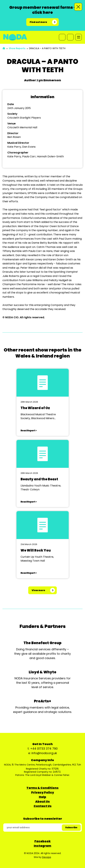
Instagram (42, 846)
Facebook (42, 841)
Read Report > (29, 431)
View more (38, 590)
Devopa (46, 857)
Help (42, 797)
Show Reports (17, 48)
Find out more (38, 22)
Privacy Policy (43, 792)
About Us (42, 801)
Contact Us (43, 806)
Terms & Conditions (42, 788)
